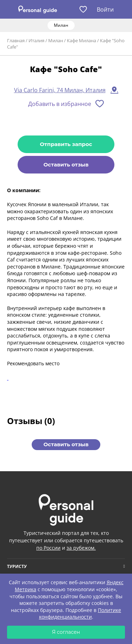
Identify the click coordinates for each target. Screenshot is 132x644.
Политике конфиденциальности (80, 614)
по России (48, 548)
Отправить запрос (66, 144)
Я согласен (66, 632)
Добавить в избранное (60, 104)
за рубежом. (81, 548)
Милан (56, 40)
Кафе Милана (81, 40)
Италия (36, 40)
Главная (16, 40)
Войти (105, 10)
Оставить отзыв (66, 165)
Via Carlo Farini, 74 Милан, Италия (60, 90)
